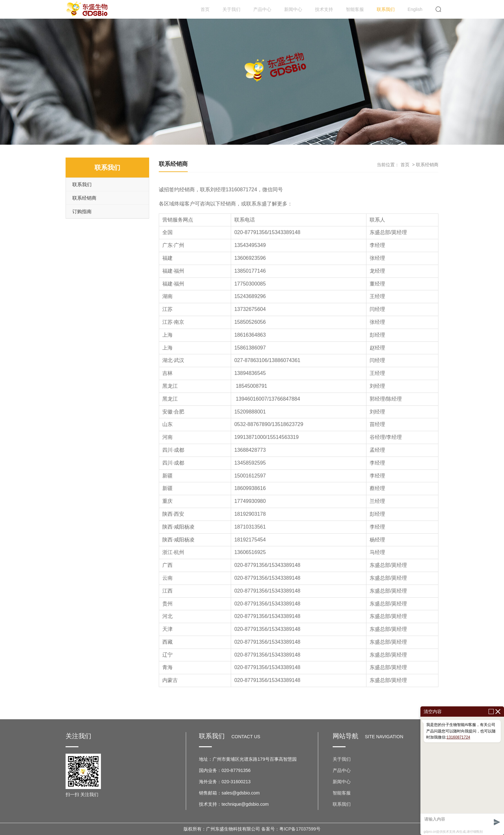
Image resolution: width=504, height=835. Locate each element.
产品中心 (262, 9)
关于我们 (231, 9)
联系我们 (386, 9)
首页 (205, 9)
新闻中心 (293, 9)
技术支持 (324, 9)
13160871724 (458, 737)
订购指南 (82, 211)
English (415, 9)
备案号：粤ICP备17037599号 (291, 829)
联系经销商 (84, 198)
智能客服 (355, 9)
